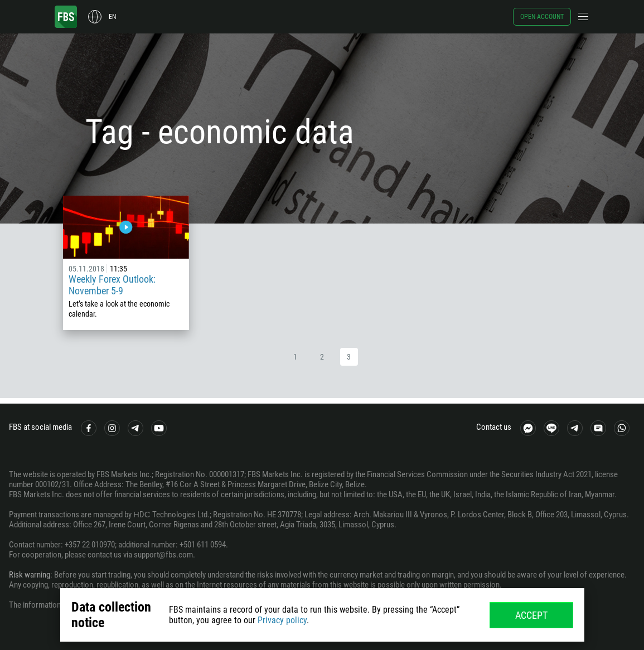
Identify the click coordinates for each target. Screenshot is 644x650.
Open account (542, 17)
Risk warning (30, 575)
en (112, 17)
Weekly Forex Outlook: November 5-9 (112, 285)
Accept (531, 615)
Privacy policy (282, 620)
